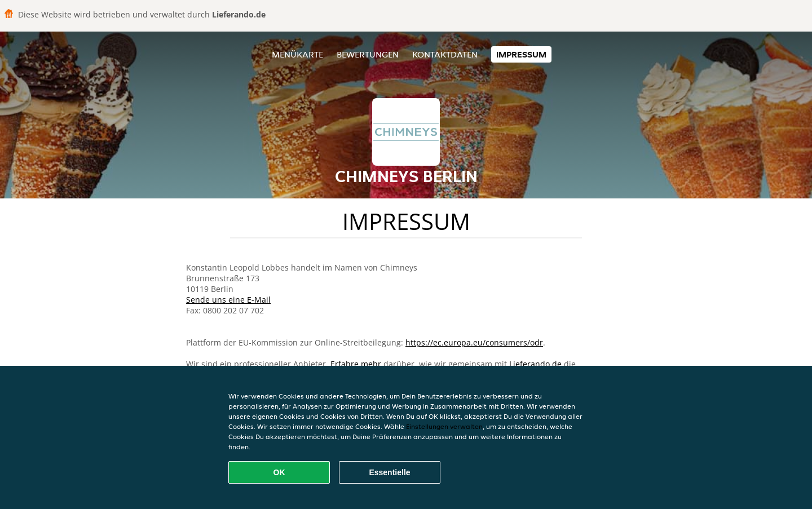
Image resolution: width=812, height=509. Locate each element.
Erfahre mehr (356, 364)
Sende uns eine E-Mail (228, 300)
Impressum (521, 54)
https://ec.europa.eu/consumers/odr (474, 342)
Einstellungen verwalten (444, 426)
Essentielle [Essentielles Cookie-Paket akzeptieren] (389, 472)
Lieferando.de (535, 364)
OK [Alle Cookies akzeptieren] (279, 472)
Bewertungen (368, 54)
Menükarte (297, 54)
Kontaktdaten (445, 54)
